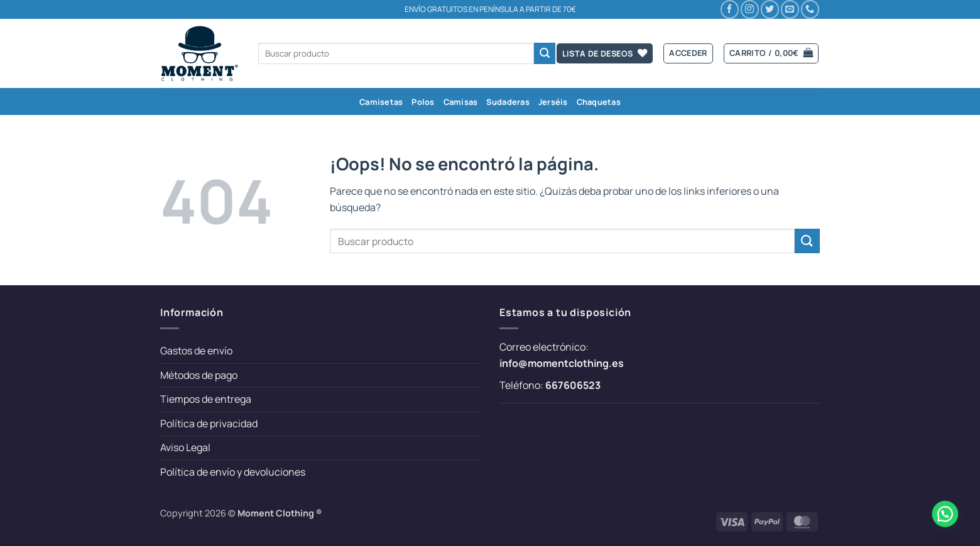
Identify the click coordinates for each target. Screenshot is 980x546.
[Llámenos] (810, 9)
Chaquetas (599, 102)
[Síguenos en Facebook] (730, 9)
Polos (423, 102)
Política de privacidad (209, 423)
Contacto (696, 9)
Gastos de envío (196, 351)
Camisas (461, 102)
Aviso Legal (185, 447)
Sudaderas (508, 102)
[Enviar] (545, 53)
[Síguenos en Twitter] (770, 9)
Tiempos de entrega (206, 399)
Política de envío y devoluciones (233, 472)
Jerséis (553, 102)
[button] (688, 53)
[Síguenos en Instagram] (750, 9)
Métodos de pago (199, 375)
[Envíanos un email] (790, 9)
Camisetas (381, 102)
